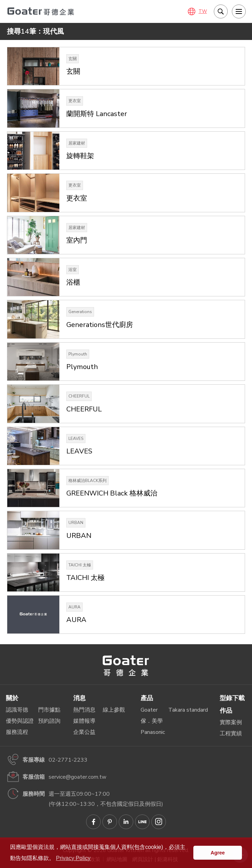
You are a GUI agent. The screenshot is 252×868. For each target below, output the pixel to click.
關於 (12, 698)
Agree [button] (218, 853)
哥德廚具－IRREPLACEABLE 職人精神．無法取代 (42, 11)
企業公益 (84, 732)
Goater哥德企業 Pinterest (110, 822)
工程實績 (231, 734)
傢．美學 (152, 721)
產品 (147, 698)
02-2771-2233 (68, 760)
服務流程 (17, 732)
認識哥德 (17, 710)
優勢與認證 (20, 721)
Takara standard (188, 710)
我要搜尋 (221, 11)
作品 (226, 711)
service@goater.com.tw (77, 777)
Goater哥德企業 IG (159, 822)
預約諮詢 (49, 721)
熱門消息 (84, 710)
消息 (79, 698)
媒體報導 (84, 721)
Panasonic (153, 732)
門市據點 (49, 710)
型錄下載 (232, 698)
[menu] (239, 11)
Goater (149, 710)
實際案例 (231, 722)
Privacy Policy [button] (73, 858)
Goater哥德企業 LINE (142, 822)
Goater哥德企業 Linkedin (126, 822)
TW (203, 11)
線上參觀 (114, 710)
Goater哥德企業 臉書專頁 (93, 822)
